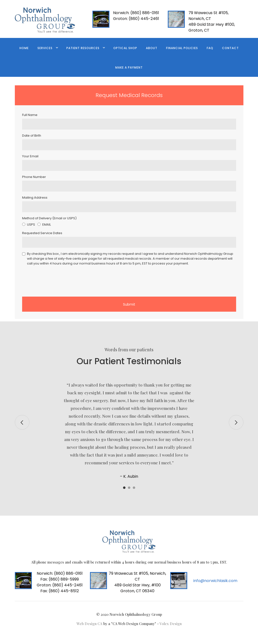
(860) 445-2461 (136, 19)
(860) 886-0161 (136, 13)
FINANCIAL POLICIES (182, 48)
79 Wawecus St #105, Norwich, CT (209, 16)
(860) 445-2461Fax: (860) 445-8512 (60, 588)
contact (230, 48)
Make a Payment (129, 67)
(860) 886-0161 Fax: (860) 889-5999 (60, 576)
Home (24, 48)
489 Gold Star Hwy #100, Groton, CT (212, 27)
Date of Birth (32, 136)
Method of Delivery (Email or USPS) (49, 218)
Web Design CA (90, 624)
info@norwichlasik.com (215, 581)
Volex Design (171, 624)
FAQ (210, 48)
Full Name (30, 115)
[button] (48, 48)
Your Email (30, 156)
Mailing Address (35, 198)
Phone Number (34, 177)
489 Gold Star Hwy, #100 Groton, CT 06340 (138, 588)
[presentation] (59, 280)
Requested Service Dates (42, 233)
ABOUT (152, 48)
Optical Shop (125, 48)
